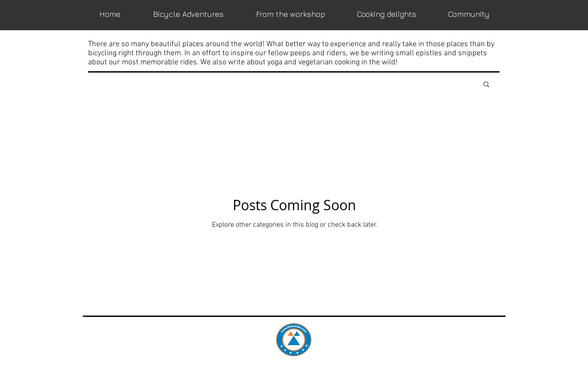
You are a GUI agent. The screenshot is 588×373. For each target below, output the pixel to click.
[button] (486, 85)
